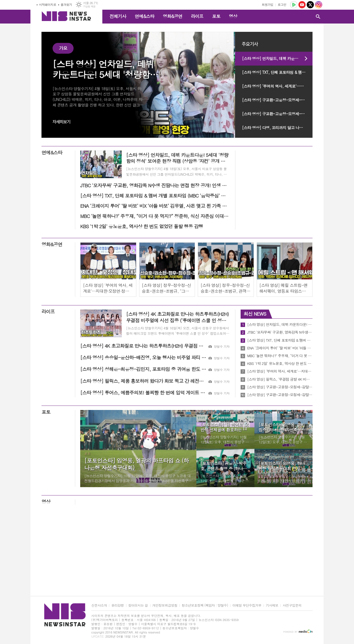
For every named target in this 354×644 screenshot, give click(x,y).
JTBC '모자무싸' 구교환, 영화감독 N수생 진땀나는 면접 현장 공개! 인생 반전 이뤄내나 (280, 332)
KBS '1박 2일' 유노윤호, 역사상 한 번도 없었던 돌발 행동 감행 (280, 363)
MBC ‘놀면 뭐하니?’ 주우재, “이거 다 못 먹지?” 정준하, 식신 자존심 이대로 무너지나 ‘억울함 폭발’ (280, 356)
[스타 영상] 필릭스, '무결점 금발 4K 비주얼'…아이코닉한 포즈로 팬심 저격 (280, 379)
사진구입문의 (292, 605)
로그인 (282, 5)
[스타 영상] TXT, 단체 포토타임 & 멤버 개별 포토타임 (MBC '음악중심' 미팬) (277, 72)
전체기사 (118, 16)
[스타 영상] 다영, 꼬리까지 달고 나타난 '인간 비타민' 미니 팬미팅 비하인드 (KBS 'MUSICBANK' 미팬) (277, 128)
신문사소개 (99, 605)
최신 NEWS (255, 314)
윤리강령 (117, 605)
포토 (216, 16)
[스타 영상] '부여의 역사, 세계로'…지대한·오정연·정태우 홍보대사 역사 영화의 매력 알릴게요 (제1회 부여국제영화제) (277, 86)
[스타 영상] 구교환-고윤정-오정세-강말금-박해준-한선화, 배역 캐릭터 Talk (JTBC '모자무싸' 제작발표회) (277, 100)
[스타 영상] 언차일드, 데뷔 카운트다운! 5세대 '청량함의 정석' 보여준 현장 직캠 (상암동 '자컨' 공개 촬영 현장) (277, 58)
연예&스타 (145, 16)
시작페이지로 (48, 5)
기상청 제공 (89, 7)
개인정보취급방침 (165, 605)
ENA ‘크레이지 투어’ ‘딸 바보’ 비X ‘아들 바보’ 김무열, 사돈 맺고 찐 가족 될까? (280, 348)
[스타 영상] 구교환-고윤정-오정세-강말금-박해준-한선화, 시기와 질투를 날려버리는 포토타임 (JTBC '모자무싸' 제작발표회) (277, 114)
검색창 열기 (318, 17)
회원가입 (268, 5)
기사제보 (272, 605)
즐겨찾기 (66, 5)
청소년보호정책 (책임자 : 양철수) (205, 605)
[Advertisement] (177, 552)
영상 (233, 16)
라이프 (197, 16)
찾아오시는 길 (138, 605)
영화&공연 (173, 16)
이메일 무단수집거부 (247, 605)
